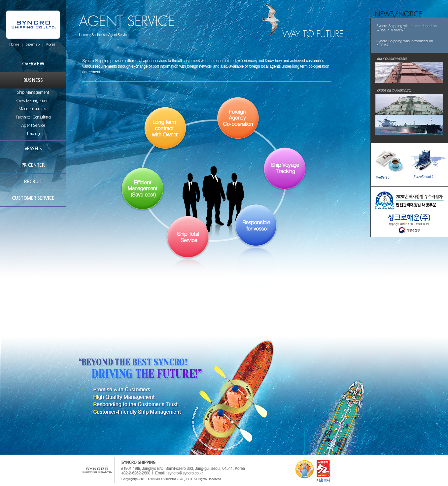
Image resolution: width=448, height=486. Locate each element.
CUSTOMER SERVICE (33, 198)
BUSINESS (33, 80)
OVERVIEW (33, 64)
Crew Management (33, 101)
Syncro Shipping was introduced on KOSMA (405, 43)
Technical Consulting (33, 117)
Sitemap (33, 44)
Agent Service (33, 125)
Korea (51, 44)
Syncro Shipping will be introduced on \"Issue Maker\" (407, 28)
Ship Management (33, 92)
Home (14, 44)
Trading (33, 134)
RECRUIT (33, 182)
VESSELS (33, 149)
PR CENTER (33, 165)
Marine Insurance (33, 109)
